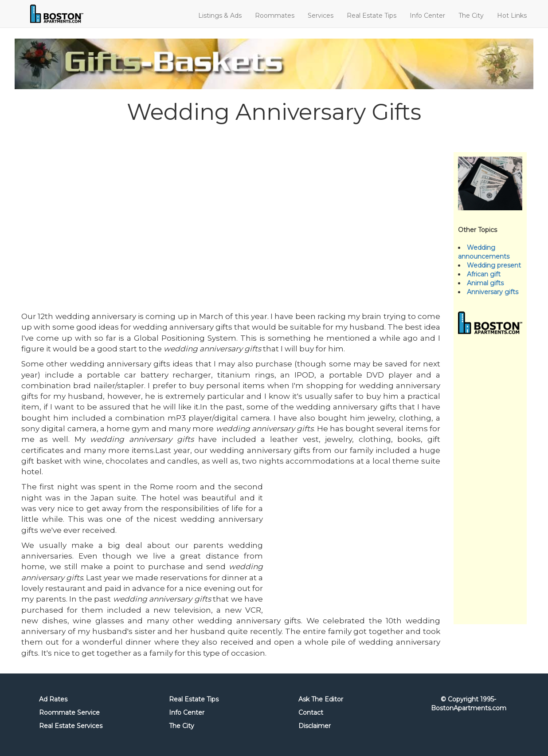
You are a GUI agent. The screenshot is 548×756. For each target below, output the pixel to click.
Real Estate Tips (372, 16)
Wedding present (494, 265)
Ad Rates (53, 699)
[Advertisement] (231, 212)
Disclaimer (315, 726)
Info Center (427, 16)
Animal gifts (485, 283)
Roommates (275, 16)
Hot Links (512, 16)
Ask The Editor (321, 699)
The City (471, 16)
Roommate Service (69, 713)
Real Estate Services (71, 726)
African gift (484, 274)
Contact (311, 713)
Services (321, 16)
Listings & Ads (220, 16)
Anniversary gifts (493, 292)
